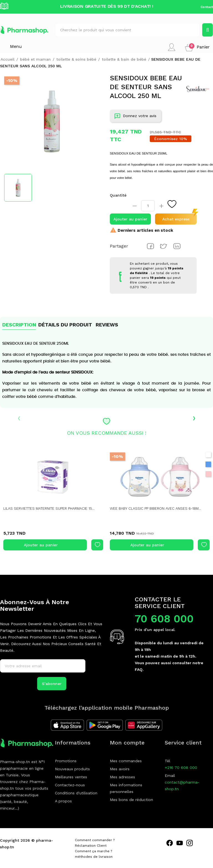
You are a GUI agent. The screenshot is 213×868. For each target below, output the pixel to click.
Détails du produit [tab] (65, 325)
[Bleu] (208, 464)
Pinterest (177, 246)
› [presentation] (194, 418)
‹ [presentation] (19, 418)
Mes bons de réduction (131, 800)
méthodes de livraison (94, 857)
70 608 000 (164, 619)
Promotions (66, 761)
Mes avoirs (120, 769)
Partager (150, 246)
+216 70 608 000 (181, 767)
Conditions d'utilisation (76, 793)
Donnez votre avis (135, 117)
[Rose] (208, 474)
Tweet (164, 246)
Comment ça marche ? (93, 851)
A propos (63, 801)
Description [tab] (19, 325)
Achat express (176, 219)
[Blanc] (208, 455)
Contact (207, 7)
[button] (197, 47)
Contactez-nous (70, 785)
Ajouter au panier (130, 219)
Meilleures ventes (71, 777)
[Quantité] (148, 206)
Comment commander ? (95, 840)
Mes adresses (122, 777)
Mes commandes (126, 761)
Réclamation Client (91, 846)
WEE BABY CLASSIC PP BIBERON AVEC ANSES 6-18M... (159, 508)
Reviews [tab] (107, 325)
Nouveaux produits (72, 769)
